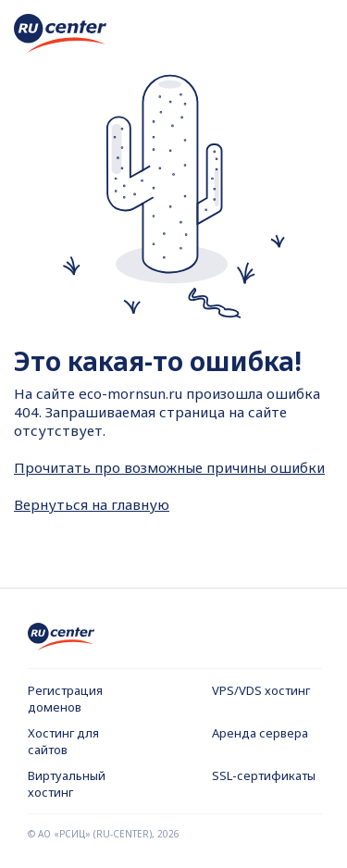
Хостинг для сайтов (63, 741)
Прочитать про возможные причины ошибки (169, 467)
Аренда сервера (260, 733)
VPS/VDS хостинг (261, 690)
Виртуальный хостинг (67, 784)
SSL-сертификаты (264, 775)
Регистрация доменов (65, 699)
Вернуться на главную (92, 504)
